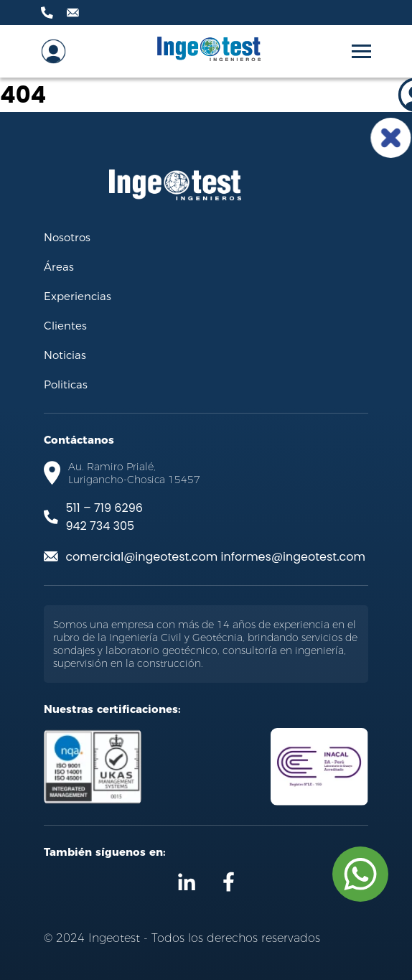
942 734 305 (100, 526)
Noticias (65, 355)
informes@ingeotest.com (292, 557)
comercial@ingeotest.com (141, 557)
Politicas (66, 384)
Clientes (65, 325)
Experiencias (78, 296)
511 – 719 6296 (104, 508)
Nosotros (67, 237)
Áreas (59, 266)
